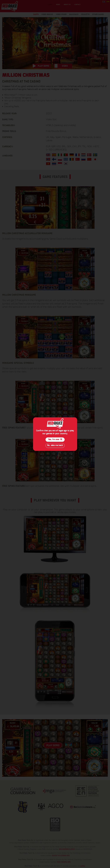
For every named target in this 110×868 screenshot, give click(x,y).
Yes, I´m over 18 (55, 440)
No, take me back (55, 445)
